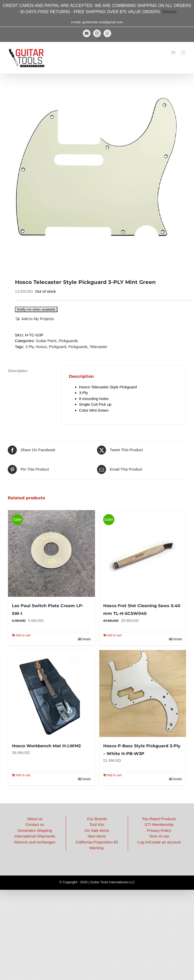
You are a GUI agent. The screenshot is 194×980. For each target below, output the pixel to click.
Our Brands (97, 819)
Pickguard (58, 347)
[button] (35, 319)
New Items (97, 836)
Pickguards (68, 341)
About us (35, 819)
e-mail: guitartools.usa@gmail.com (97, 22)
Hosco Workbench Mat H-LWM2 (46, 746)
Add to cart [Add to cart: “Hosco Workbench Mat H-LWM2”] (23, 775)
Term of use (159, 836)
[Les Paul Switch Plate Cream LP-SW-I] (51, 554)
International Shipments (35, 836)
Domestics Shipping (35, 830)
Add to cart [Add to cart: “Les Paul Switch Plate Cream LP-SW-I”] (23, 635)
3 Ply (29, 347)
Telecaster (98, 347)
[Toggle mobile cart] (173, 53)
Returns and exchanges (35, 842)
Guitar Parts (46, 341)
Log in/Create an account (159, 842)
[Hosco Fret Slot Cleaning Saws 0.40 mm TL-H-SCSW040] (143, 554)
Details (86, 639)
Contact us (35, 824)
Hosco (41, 347)
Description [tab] (18, 371)
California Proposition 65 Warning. (97, 845)
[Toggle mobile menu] (184, 53)
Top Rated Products (159, 819)
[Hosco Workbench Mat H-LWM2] (51, 693)
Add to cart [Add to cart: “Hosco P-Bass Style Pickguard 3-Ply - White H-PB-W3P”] (114, 775)
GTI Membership (159, 824)
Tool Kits (97, 824)
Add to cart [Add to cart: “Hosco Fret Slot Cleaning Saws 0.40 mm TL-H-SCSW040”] (114, 635)
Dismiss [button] (169, 12)
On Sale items (97, 830)
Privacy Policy (159, 830)
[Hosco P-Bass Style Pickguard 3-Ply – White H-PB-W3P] (143, 693)
